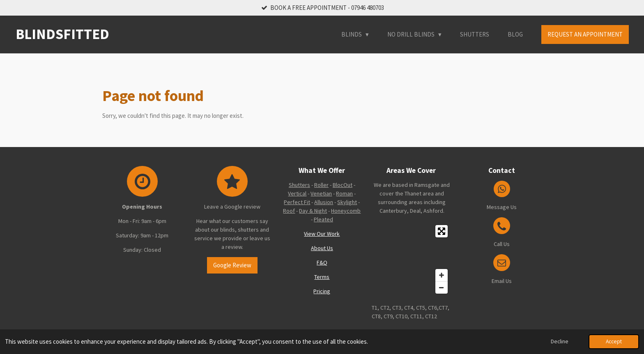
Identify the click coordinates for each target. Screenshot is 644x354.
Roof (289, 211)
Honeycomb (346, 211)
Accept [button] (614, 341)
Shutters (299, 185)
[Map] (412, 259)
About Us (322, 248)
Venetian (321, 193)
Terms (322, 277)
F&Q (322, 262)
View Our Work (322, 234)
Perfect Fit (297, 202)
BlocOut (343, 185)
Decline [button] (560, 341)
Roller (321, 185)
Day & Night (313, 211)
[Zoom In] (442, 275)
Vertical (297, 193)
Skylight (347, 202)
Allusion (324, 202)
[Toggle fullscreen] (442, 231)
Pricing (322, 291)
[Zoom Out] (442, 287)
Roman (344, 193)
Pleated (323, 219)
